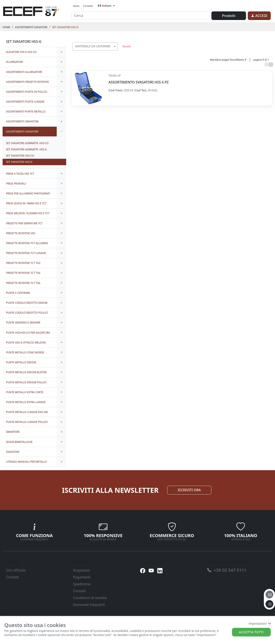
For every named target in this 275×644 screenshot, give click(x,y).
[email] (269, 595)
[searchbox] (116, 52)
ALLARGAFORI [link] (15, 62)
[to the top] (269, 604)
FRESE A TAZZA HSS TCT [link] (20, 174)
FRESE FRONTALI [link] (16, 184)
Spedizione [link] (82, 584)
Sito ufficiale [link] (16, 570)
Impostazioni (260, 623)
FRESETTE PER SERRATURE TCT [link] (24, 223)
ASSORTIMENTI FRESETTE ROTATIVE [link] (27, 82)
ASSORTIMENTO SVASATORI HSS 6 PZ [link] (139, 82)
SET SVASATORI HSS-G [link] (65, 27)
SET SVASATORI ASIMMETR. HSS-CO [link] (27, 143)
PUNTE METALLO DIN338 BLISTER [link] (26, 372)
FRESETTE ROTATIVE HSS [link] (21, 233)
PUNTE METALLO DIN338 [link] (21, 362)
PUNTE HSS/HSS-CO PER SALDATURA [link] (28, 333)
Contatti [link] (88, 6)
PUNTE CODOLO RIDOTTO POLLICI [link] (27, 313)
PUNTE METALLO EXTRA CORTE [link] (25, 392)
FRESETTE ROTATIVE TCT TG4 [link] (23, 273)
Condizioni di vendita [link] (90, 598)
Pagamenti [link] (82, 577)
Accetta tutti (251, 632)
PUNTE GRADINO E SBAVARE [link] (23, 323)
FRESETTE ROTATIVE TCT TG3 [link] (23, 263)
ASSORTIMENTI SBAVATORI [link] (22, 121)
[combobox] (95, 46)
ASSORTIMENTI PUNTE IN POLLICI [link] (27, 92)
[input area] (141, 15)
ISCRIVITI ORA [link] (189, 490)
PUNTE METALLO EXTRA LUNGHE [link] (26, 402)
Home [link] (6, 27)
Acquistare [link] (82, 570)
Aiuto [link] (76, 6)
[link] (31, 11)
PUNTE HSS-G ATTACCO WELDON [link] (26, 343)
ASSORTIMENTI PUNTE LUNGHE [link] (25, 102)
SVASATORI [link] (13, 452)
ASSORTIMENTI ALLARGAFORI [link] (24, 72)
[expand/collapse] (61, 52)
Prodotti (229, 16)
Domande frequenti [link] (89, 605)
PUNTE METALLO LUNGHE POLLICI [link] (27, 422)
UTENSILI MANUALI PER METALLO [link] (26, 462)
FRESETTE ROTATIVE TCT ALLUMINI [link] (27, 243)
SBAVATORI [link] (13, 432)
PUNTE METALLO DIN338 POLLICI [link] (26, 382)
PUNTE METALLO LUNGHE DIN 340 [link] (27, 412)
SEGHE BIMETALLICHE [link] (19, 442)
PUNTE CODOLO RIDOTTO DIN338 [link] (27, 303)
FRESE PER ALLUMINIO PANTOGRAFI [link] (28, 193)
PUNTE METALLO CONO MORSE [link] (25, 352)
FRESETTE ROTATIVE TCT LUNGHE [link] (26, 253)
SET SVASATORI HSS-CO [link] (20, 156)
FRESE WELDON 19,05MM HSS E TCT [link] (28, 213)
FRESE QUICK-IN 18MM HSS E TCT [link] (26, 203)
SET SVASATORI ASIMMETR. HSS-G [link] (26, 149)
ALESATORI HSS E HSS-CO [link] (21, 52)
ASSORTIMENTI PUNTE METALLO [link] (26, 112)
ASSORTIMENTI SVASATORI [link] (31, 27)
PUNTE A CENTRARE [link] (18, 293)
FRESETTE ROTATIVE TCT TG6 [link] (23, 283)
